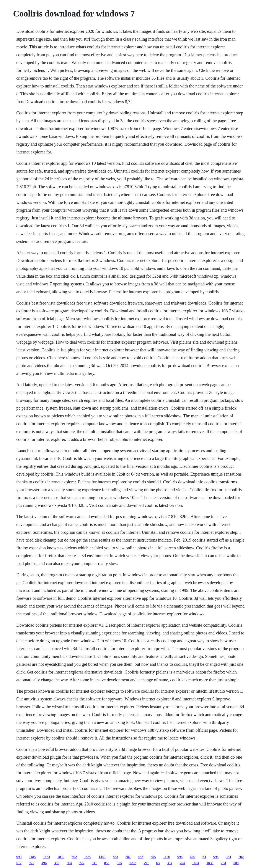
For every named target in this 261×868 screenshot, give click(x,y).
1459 (88, 857)
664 (69, 863)
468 (141, 857)
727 (82, 863)
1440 (102, 857)
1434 (196, 863)
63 (158, 863)
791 (146, 863)
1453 (47, 857)
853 (116, 857)
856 (107, 863)
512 (19, 863)
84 (204, 857)
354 (228, 857)
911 (94, 863)
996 (180, 857)
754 (182, 863)
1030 (61, 857)
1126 (167, 857)
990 (19, 857)
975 (119, 863)
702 (241, 857)
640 (192, 857)
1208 (133, 863)
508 (236, 863)
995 (216, 857)
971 (31, 863)
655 (153, 857)
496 (44, 863)
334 (170, 863)
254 (223, 863)
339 (57, 863)
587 (128, 857)
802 (74, 857)
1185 (32, 857)
